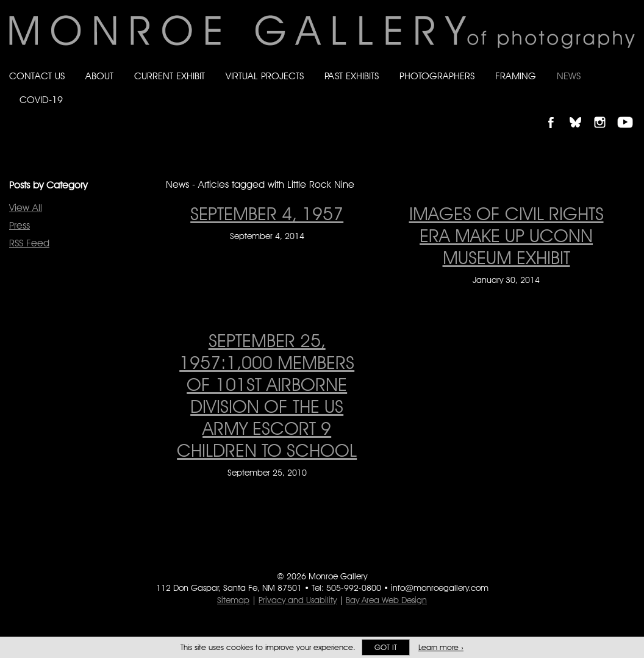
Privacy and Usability (298, 600)
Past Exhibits (352, 76)
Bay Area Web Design (386, 600)
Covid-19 (41, 100)
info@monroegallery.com (440, 588)
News (569, 76)
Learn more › (441, 647)
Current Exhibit (170, 76)
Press (20, 225)
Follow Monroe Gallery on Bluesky (581, 112)
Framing (516, 76)
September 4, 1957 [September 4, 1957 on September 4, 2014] (267, 213)
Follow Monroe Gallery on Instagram (605, 112)
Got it (386, 647)
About (99, 76)
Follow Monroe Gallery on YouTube (629, 112)
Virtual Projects (265, 76)
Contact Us (37, 76)
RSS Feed (29, 243)
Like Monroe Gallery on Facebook (556, 112)
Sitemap (233, 600)
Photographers (437, 76)
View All (26, 208)
